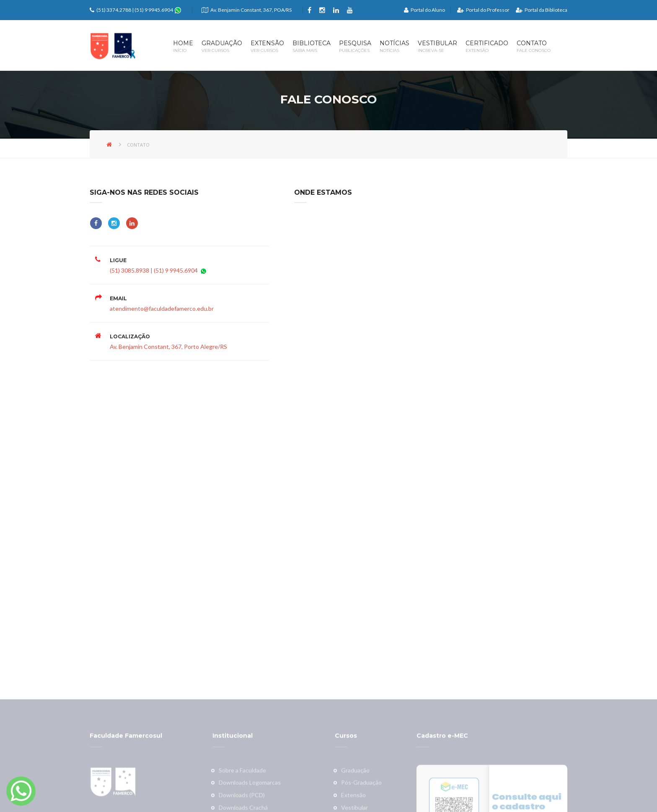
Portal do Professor (483, 10)
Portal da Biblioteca (542, 10)
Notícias (394, 47)
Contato (534, 47)
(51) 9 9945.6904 (154, 10)
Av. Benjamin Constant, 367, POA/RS (251, 10)
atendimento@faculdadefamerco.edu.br (162, 308)
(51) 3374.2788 (114, 10)
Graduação (222, 47)
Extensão (267, 47)
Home (183, 47)
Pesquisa (355, 47)
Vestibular (437, 47)
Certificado (487, 47)
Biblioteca (312, 47)
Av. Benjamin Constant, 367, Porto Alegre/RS (168, 347)
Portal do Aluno (424, 10)
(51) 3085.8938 (129, 270)
